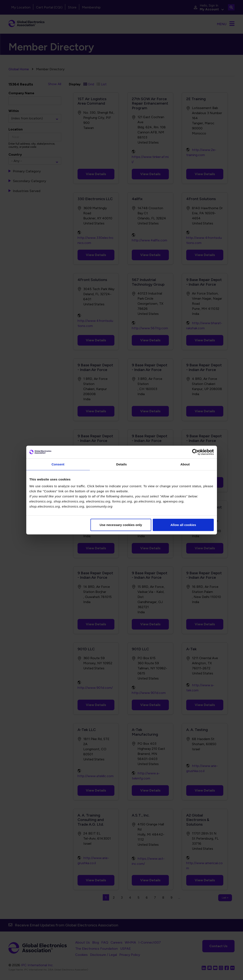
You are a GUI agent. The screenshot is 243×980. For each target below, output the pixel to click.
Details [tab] (122, 464)
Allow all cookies (183, 525)
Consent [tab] (58, 464)
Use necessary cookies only (121, 525)
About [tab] (185, 464)
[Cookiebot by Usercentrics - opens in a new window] (195, 452)
